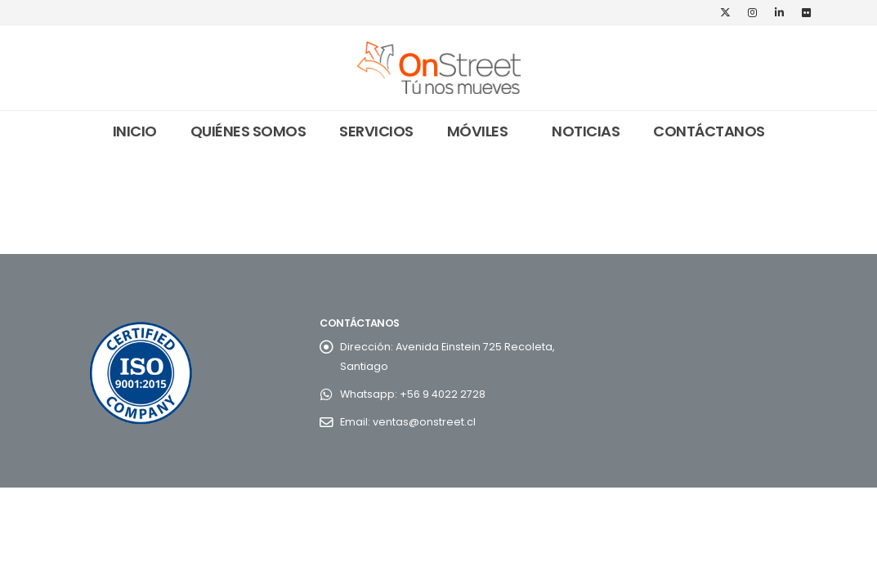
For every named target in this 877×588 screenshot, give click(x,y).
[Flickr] (807, 12)
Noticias (586, 131)
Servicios (376, 131)
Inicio (135, 131)
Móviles (478, 131)
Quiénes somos (248, 131)
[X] (726, 12)
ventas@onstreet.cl (424, 422)
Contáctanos (709, 131)
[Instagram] (753, 12)
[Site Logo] (439, 68)
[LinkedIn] (780, 12)
